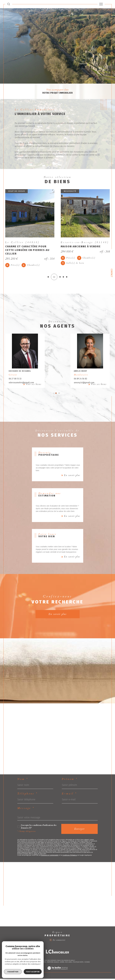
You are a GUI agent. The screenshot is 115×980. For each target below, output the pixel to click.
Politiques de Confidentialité (50, 857)
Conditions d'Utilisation (70, 857)
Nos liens (68, 964)
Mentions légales (53, 964)
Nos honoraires (31, 964)
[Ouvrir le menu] (101, 4)
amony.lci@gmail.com (84, 384)
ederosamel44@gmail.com (21, 384)
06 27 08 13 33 (15, 380)
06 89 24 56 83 (80, 380)
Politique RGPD (78, 964)
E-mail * (69, 795)
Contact (112, 273)
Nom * (23, 780)
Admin (62, 964)
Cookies (87, 964)
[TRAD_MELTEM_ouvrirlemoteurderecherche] (9, 4)
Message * (26, 810)
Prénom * (70, 780)
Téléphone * (27, 795)
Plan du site (42, 964)
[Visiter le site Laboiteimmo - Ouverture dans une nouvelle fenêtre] (57, 972)
